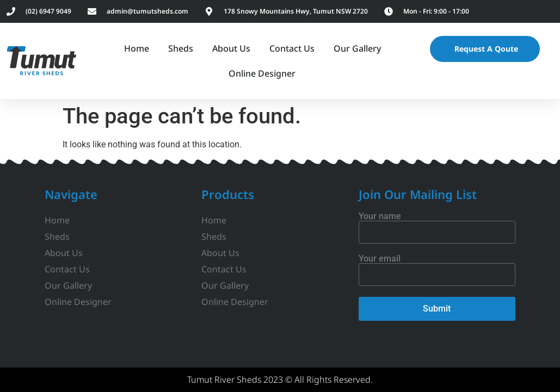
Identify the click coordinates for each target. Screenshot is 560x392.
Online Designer (262, 73)
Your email (437, 267)
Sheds (181, 48)
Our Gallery (357, 48)
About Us (231, 48)
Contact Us (292, 48)
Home (137, 48)
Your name (437, 225)
